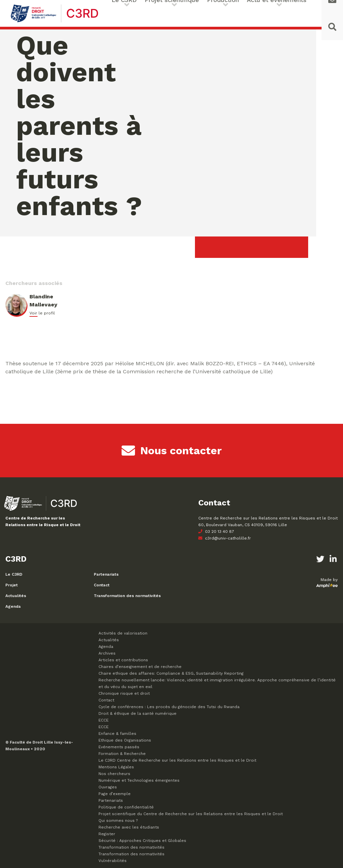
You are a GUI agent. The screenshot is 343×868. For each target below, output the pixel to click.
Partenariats (106, 574)
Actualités (16, 596)
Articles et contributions (123, 660)
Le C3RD (14, 574)
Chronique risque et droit (124, 693)
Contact (102, 585)
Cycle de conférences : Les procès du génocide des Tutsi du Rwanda (169, 707)
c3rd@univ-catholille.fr (225, 538)
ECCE (104, 720)
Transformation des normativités (127, 596)
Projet (12, 585)
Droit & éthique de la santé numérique (138, 713)
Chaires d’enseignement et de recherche (140, 667)
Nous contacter (172, 451)
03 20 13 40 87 (216, 532)
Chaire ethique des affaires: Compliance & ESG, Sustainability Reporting (171, 673)
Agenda (13, 606)
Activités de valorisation (123, 633)
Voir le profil (42, 313)
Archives (107, 653)
